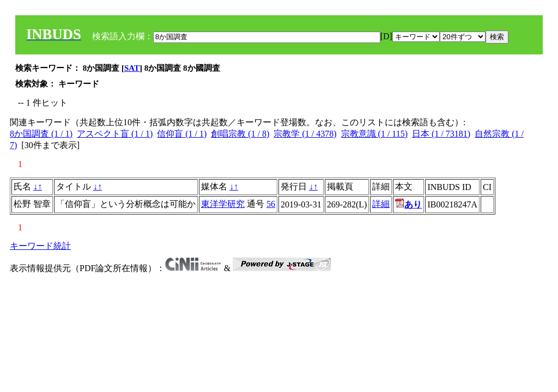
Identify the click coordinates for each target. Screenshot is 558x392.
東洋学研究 (223, 204)
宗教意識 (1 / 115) (375, 134)
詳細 (381, 204)
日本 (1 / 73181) (441, 134)
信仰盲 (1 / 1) (182, 134)
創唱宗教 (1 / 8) (240, 134)
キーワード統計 (40, 246)
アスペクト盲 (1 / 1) (115, 134)
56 (271, 204)
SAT (132, 68)
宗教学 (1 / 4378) (305, 134)
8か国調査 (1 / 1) (41, 134)
